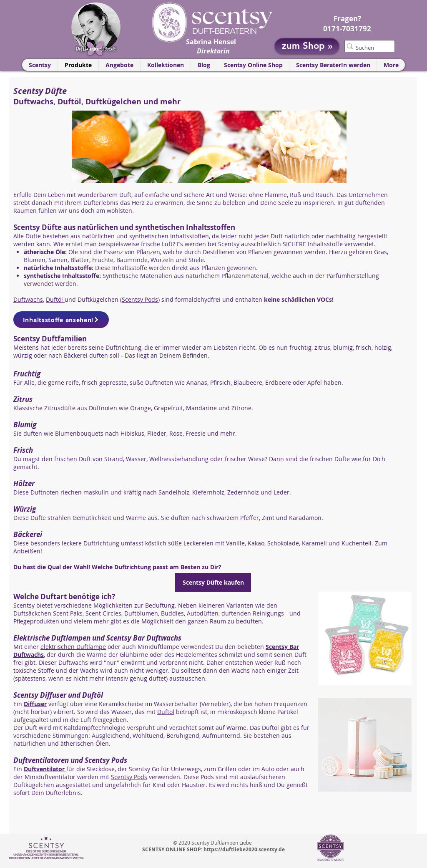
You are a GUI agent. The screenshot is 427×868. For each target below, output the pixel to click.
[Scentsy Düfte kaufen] (213, 582)
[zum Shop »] (307, 46)
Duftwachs (28, 299)
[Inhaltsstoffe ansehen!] (61, 320)
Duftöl (55, 299)
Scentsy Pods (140, 299)
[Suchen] (366, 48)
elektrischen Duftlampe (73, 647)
